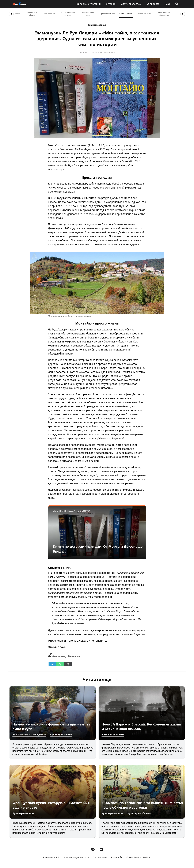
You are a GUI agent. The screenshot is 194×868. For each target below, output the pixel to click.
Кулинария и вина (61, 735)
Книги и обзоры (97, 25)
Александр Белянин (64, 656)
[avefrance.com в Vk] (101, 849)
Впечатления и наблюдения (29, 735)
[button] (177, 4)
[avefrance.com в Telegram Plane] (93, 849)
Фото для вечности (113, 735)
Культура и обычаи (139, 813)
